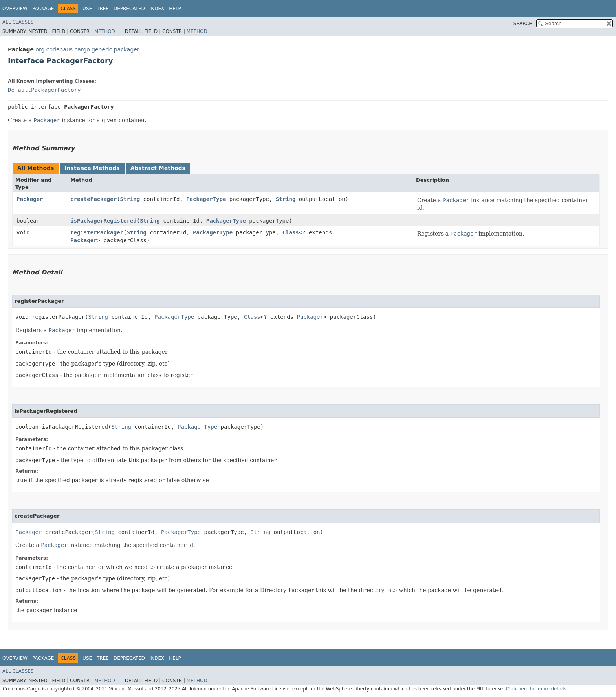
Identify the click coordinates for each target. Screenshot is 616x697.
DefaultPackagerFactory (44, 90)
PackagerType (206, 199)
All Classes (18, 22)
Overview (15, 9)
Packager (30, 199)
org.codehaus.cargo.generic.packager (87, 49)
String (130, 199)
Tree (103, 9)
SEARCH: (524, 24)
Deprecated (129, 9)
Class (291, 232)
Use (87, 9)
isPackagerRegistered (104, 221)
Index (157, 9)
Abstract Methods (158, 168)
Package (43, 9)
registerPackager (97, 232)
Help (175, 9)
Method (105, 31)
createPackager (93, 199)
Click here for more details (536, 689)
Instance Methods (92, 168)
